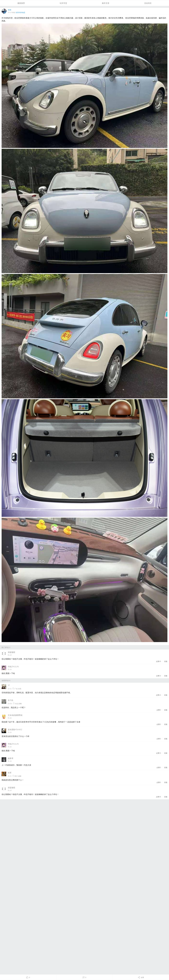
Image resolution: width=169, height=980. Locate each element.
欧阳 (10, 10)
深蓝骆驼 (11, 652)
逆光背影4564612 (15, 729)
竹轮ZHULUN (13, 667)
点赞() (158, 661)
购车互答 (106, 3)
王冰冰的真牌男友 (15, 715)
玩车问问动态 (20, 12)
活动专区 (148, 3)
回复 (166, 661)
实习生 (11, 700)
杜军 (10, 773)
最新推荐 (21, 3)
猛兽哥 (11, 758)
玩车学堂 (63, 3)
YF (9, 685)
